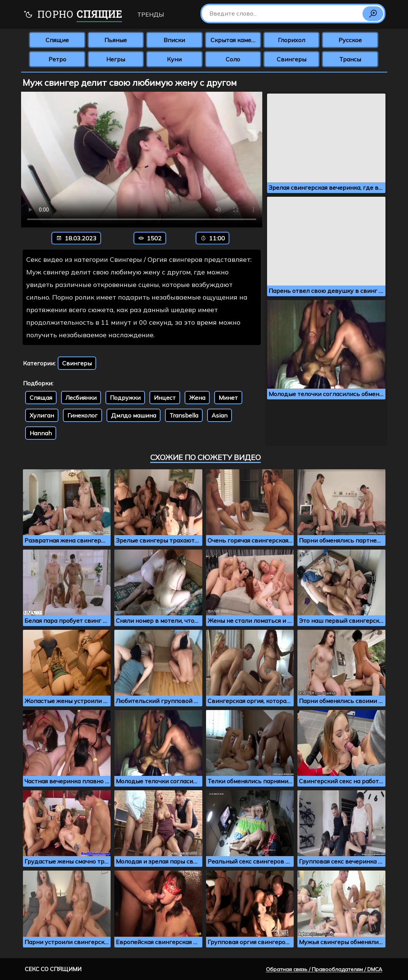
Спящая (41, 398)
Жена (197, 398)
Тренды (151, 14)
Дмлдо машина (134, 415)
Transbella (184, 415)
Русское (350, 40)
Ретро (57, 59)
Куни (174, 59)
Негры (116, 59)
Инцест (165, 398)
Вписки (174, 40)
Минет (228, 398)
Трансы (350, 59)
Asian (220, 415)
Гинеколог (82, 415)
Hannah (41, 433)
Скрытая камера (234, 40)
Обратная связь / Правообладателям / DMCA (324, 969)
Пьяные (116, 40)
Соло (233, 59)
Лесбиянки (81, 398)
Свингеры (291, 59)
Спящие (57, 40)
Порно (73, 15)
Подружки (125, 398)
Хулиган (42, 415)
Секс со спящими (53, 969)
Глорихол (291, 40)
